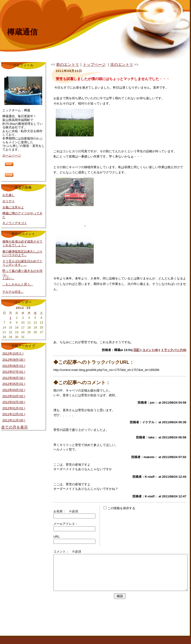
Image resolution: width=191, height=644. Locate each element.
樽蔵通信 (22, 32)
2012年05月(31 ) (14, 384)
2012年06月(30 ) (14, 378)
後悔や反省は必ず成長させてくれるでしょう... (22, 243)
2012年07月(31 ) (14, 372)
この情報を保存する (119, 508)
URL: (57, 537)
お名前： (61, 511)
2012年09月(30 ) (14, 360)
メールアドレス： (66, 524)
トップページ (94, 65)
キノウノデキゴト (15, 223)
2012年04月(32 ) (14, 390)
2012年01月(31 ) (14, 408)
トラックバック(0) (174, 350)
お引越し (9, 195)
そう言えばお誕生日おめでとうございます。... (22, 263)
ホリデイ (9, 201)
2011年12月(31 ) (14, 414)
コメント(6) (150, 350)
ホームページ (12, 155)
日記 (136, 350)
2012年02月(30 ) (14, 402)
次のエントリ (122, 65)
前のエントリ (68, 65)
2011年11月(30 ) (14, 420)
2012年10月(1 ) (13, 354)
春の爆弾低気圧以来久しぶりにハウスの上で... (22, 253)
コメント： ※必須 (67, 552)
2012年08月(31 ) (14, 366)
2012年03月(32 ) (14, 396)
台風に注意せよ (13, 207)
